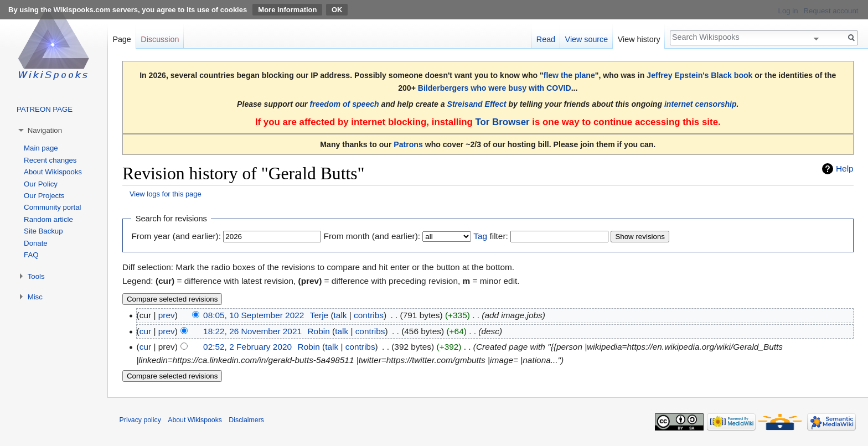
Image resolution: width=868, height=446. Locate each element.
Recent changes (50, 160)
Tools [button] (36, 276)
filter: (490, 236)
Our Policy (41, 184)
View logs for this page (166, 194)
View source (587, 39)
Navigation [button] (45, 130)
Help (845, 168)
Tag (480, 236)
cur (145, 331)
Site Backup (43, 231)
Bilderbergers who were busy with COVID (495, 88)
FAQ (31, 255)
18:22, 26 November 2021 (252, 331)
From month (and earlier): (372, 236)
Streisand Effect (477, 104)
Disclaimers (246, 420)
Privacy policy (140, 420)
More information (287, 10)
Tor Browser (502, 122)
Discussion (160, 39)
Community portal (52, 207)
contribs (369, 315)
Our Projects (44, 196)
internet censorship (701, 104)
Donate (36, 243)
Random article (48, 219)
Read (546, 39)
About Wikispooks (53, 172)
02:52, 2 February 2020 (247, 347)
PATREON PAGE (45, 109)
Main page (41, 148)
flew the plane (569, 75)
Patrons (408, 144)
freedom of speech (345, 104)
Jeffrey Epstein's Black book (699, 75)
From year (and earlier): (176, 236)
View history (639, 39)
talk (340, 315)
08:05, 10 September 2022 (254, 315)
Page (122, 39)
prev (167, 315)
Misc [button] (35, 297)
